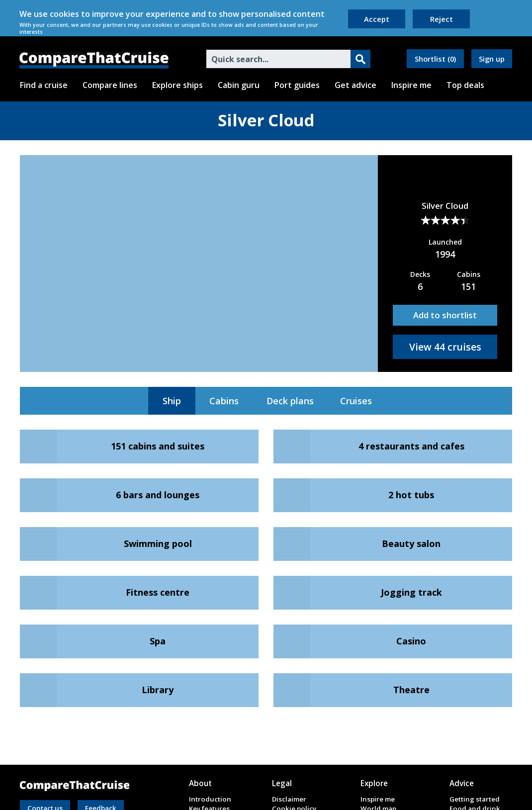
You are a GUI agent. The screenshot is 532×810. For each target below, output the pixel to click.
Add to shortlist (445, 315)
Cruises (356, 401)
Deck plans (290, 401)
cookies (64, 14)
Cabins (224, 401)
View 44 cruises (445, 347)
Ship (172, 401)
